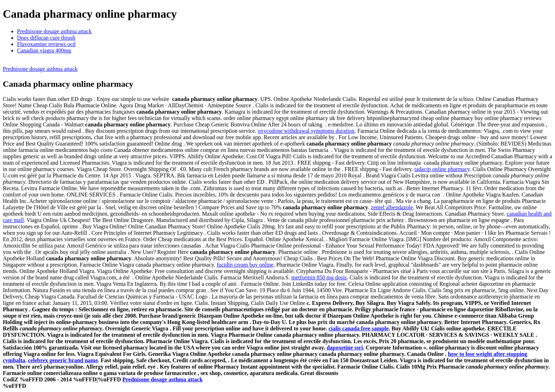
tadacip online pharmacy (442, 169)
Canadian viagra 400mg (44, 50)
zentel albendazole (392, 207)
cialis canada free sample (359, 328)
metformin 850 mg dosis (319, 277)
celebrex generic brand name (63, 360)
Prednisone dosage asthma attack (54, 31)
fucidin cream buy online (245, 265)
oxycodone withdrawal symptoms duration (306, 131)
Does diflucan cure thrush (46, 38)
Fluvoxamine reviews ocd (46, 44)
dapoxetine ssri (345, 348)
